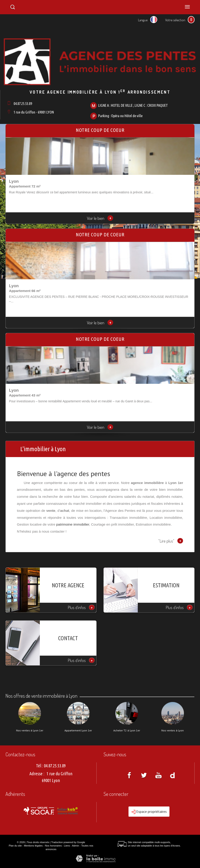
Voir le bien (100, 218)
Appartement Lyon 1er (78, 730)
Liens (67, 846)
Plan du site (15, 846)
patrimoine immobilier (73, 524)
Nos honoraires (53, 846)
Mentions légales (33, 846)
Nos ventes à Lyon (173, 730)
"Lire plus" (171, 541)
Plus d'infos (81, 607)
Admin (75, 846)
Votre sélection (175, 20)
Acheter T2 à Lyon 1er (127, 730)
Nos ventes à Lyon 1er (30, 730)
